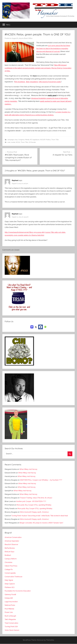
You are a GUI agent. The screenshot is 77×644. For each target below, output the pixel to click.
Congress (21, 140)
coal (9, 142)
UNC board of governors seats (52, 82)
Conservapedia (10, 573)
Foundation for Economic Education (18, 591)
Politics (48, 140)
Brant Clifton (28, 38)
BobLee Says (10, 552)
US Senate (32, 142)
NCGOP (43, 140)
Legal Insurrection (12, 602)
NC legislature (35, 140)
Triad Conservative (12, 623)
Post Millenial (10, 609)
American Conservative (14, 537)
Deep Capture (10, 584)
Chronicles (9, 563)
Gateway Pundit (11, 595)
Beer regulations (33, 82)
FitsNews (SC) (10, 588)
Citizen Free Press (12, 566)
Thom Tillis (55, 140)
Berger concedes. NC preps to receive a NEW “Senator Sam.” (43, 523)
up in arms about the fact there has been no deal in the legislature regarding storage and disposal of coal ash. (54, 49)
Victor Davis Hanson (12, 630)
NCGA (18, 142)
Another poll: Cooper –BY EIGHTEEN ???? (32, 502)
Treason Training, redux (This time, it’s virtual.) (37, 498)
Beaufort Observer (12, 545)
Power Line (9, 612)
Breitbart (8, 555)
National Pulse (10, 605)
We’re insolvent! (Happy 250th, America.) (35, 512)
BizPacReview (10, 548)
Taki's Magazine (11, 620)
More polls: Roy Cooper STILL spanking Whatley (35, 505)
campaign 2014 (12, 140)
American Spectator (12, 541)
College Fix (9, 570)
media (13, 142)
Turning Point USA (12, 627)
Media (27, 140)
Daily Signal (9, 580)
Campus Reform (11, 559)
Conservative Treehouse (14, 577)
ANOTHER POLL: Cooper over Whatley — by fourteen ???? (42, 480)
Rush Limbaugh (11, 616)
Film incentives (20, 82)
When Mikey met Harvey (29, 469)
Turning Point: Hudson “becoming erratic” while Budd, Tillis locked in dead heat (42, 516)
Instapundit (9, 598)
